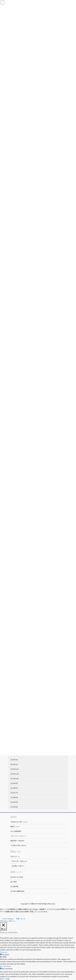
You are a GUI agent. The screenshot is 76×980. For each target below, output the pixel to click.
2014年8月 (14, 788)
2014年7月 (14, 793)
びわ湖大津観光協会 (17, 891)
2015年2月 (14, 760)
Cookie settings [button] (8, 919)
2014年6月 (14, 797)
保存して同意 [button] (5, 979)
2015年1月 (14, 764)
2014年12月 (15, 769)
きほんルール (15, 856)
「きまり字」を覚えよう (19, 861)
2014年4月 (14, 807)
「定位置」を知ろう (17, 866)
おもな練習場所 (16, 831)
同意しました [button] (21, 919)
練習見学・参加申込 (17, 841)
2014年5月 (14, 802)
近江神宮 (14, 882)
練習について (15, 827)
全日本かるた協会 (17, 877)
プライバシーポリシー (18, 836)
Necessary (5, 954)
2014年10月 (15, 779)
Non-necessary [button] (5, 966)
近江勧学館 (14, 886)
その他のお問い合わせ (18, 845)
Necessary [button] (4, 952)
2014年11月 (15, 774)
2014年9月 (14, 783)
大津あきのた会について (19, 822)
